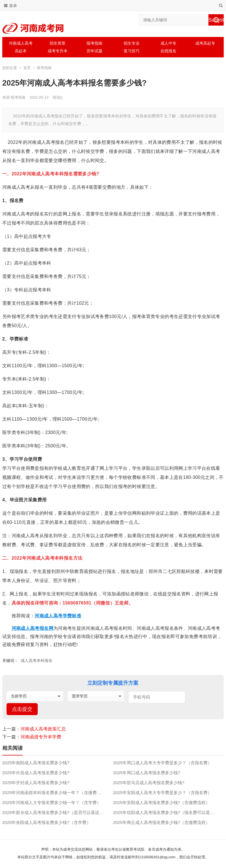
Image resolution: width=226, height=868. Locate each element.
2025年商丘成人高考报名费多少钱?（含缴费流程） (161, 822)
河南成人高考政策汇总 (43, 729)
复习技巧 (132, 51)
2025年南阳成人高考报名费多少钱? (36, 763)
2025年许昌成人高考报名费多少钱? (36, 773)
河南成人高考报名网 (32, 628)
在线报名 (168, 51)
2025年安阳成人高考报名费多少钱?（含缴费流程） (161, 802)
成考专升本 (58, 51)
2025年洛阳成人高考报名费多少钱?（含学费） (47, 822)
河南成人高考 (21, 43)
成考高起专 (205, 43)
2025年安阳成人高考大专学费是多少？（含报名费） (162, 793)
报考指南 (94, 43)
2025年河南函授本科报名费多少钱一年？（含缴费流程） (56, 793)
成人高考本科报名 (37, 661)
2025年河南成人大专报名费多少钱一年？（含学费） (52, 802)
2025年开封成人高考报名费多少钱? (36, 783)
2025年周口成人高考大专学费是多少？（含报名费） (162, 763)
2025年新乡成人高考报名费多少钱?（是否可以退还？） (55, 812)
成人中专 (168, 43)
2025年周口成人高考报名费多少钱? (146, 773)
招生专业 (132, 43)
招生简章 (58, 43)
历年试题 (94, 51)
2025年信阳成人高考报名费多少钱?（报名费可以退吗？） (168, 812)
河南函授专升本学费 (41, 737)
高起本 (21, 51)
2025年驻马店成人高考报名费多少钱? (149, 783)
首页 (27, 68)
